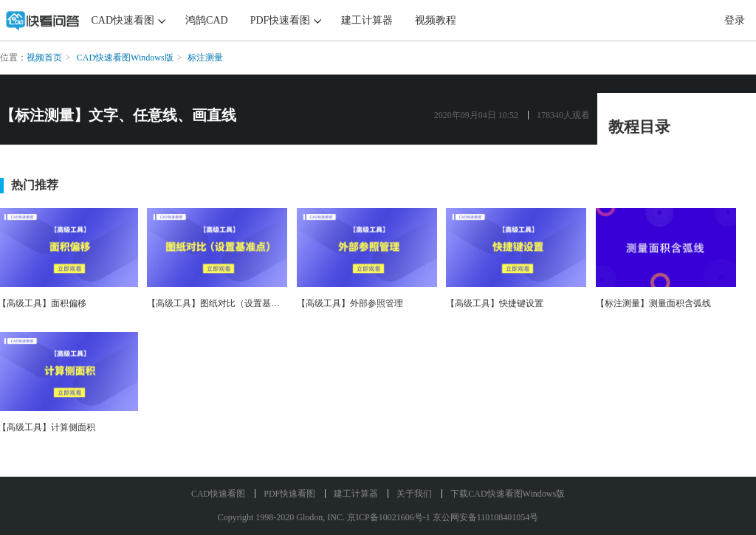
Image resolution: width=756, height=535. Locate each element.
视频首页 (44, 58)
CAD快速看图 (123, 20)
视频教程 (436, 20)
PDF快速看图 (281, 20)
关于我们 (414, 494)
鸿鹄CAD (207, 20)
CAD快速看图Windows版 (125, 58)
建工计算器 (367, 20)
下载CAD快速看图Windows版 (508, 494)
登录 (735, 20)
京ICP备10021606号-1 (389, 517)
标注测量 (205, 58)
